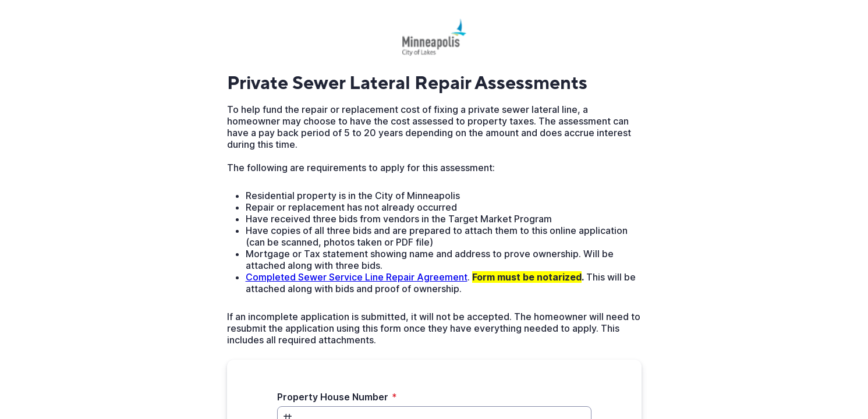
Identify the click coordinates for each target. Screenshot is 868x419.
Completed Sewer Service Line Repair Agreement (357, 277)
